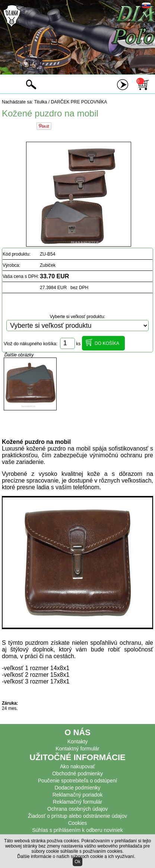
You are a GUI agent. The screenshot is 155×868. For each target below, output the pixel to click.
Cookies (78, 823)
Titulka (41, 102)
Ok (77, 862)
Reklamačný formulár (77, 802)
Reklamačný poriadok (78, 795)
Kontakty (77, 742)
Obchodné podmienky (77, 773)
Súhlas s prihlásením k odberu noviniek (77, 830)
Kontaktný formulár (77, 749)
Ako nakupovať (77, 766)
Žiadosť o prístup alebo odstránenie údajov (77, 816)
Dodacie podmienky (78, 788)
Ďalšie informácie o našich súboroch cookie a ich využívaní (76, 856)
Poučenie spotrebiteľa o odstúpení (78, 781)
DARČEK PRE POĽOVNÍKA (79, 102)
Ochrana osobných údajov (78, 809)
